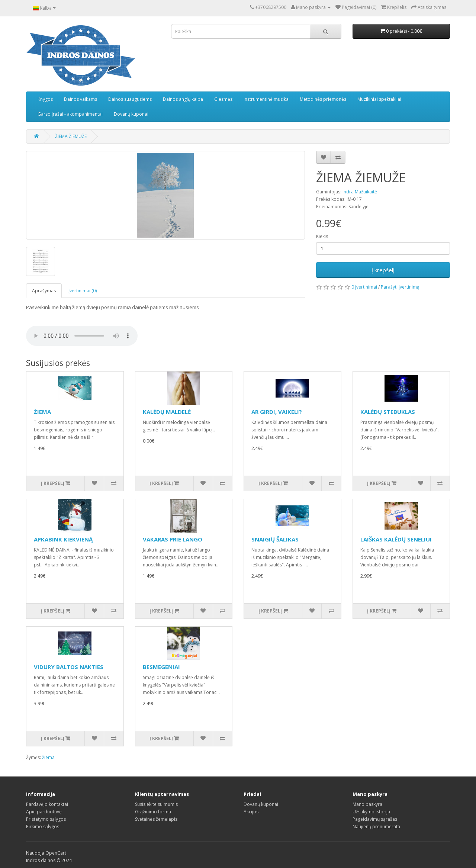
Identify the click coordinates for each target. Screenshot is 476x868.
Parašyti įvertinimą (400, 287)
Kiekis (322, 236)
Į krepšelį (383, 270)
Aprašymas (44, 291)
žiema (48, 757)
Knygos (45, 99)
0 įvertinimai (364, 287)
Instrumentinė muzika (266, 99)
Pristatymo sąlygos (46, 819)
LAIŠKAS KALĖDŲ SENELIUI (396, 539)
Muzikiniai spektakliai (379, 99)
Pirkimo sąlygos (43, 827)
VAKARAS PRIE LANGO (173, 539)
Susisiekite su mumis (156, 804)
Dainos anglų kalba (183, 99)
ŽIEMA (42, 412)
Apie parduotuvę (44, 812)
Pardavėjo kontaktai (47, 804)
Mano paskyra (367, 804)
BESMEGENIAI (161, 667)
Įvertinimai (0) (83, 291)
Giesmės (223, 99)
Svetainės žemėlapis (156, 819)
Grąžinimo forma (153, 812)
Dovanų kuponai (131, 114)
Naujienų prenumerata (376, 827)
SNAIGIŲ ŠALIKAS (275, 539)
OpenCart (56, 853)
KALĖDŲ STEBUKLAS (388, 412)
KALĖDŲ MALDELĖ (167, 412)
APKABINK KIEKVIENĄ (63, 539)
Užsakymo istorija (371, 812)
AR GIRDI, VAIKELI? (277, 412)
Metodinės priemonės (323, 99)
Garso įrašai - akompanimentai (70, 114)
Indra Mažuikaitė (360, 192)
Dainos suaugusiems (130, 99)
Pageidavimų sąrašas (375, 819)
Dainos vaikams (81, 99)
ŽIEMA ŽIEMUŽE (71, 136)
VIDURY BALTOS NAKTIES (69, 667)
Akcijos (251, 812)
